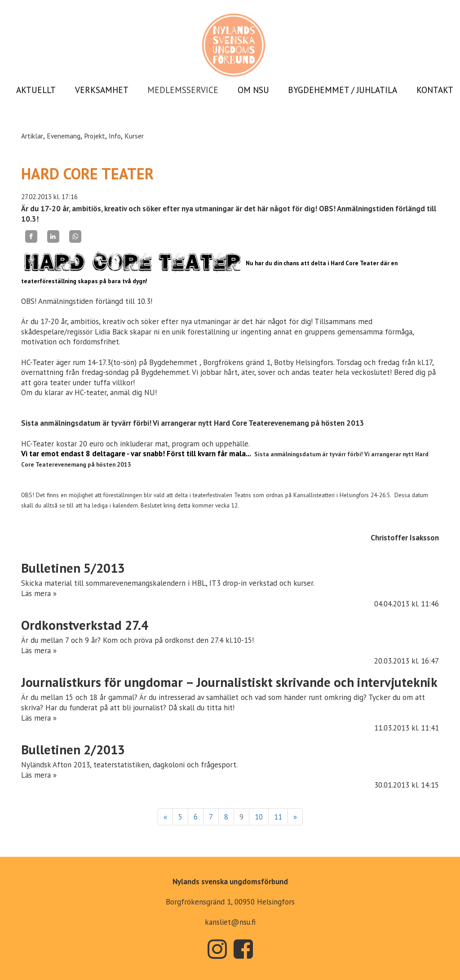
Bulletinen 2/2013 (73, 750)
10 (259, 817)
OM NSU (253, 90)
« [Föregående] (165, 817)
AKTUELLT (36, 90)
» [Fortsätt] (295, 817)
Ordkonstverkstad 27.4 (85, 625)
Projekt (95, 136)
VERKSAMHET (102, 90)
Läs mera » (39, 593)
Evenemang (64, 136)
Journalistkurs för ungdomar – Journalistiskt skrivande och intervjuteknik (229, 682)
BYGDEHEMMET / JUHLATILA (343, 90)
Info (115, 136)
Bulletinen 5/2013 (73, 568)
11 (278, 817)
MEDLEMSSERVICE (183, 90)
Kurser (134, 136)
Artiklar (32, 136)
